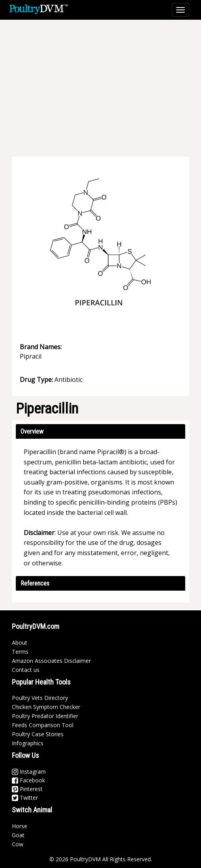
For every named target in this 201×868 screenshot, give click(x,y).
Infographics (28, 743)
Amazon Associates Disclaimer (51, 661)
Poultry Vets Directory (40, 698)
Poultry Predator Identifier (45, 716)
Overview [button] (32, 431)
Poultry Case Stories (38, 734)
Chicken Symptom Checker (46, 707)
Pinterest (27, 789)
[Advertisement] (104, 83)
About (20, 643)
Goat (18, 835)
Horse (20, 826)
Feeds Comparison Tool (43, 725)
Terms (20, 652)
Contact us (26, 670)
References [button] (35, 583)
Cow (18, 844)
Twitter (25, 798)
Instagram (29, 772)
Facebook (28, 780)
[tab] (100, 431)
